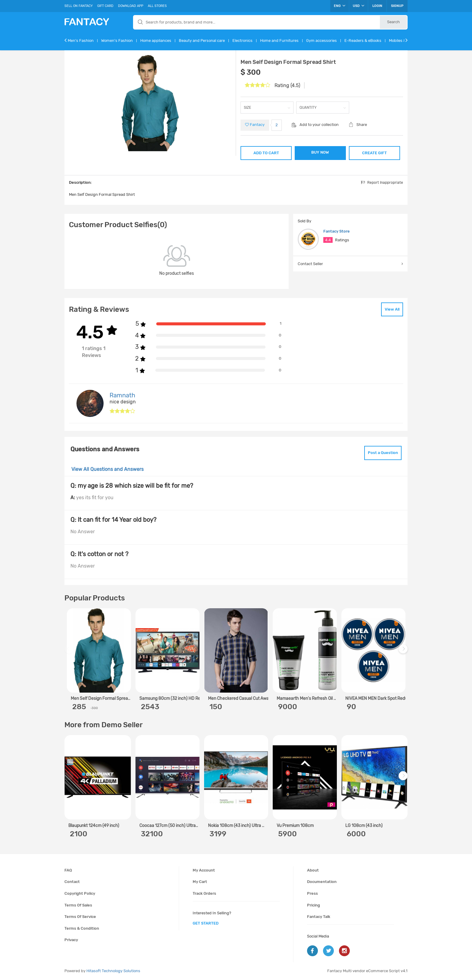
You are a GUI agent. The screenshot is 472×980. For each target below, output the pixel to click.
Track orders (204, 893)
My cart (200, 882)
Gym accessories (321, 41)
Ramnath (122, 395)
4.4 (328, 240)
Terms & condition (82, 928)
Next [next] (404, 652)
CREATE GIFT (374, 153)
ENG (340, 6)
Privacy (71, 940)
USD (359, 6)
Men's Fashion (81, 41)
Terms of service (80, 917)
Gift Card (105, 6)
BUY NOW (320, 152)
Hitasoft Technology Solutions (113, 971)
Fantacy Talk (319, 917)
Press (312, 893)
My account (204, 870)
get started (206, 923)
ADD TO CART (266, 153)
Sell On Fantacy (79, 6)
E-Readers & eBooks (363, 41)
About (313, 870)
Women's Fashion (117, 41)
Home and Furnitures (279, 41)
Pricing (314, 905)
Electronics (242, 41)
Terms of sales (78, 905)
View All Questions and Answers (107, 469)
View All (392, 309)
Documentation (322, 882)
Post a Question (383, 453)
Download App (131, 6)
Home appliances (156, 41)
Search (393, 22)
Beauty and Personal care (202, 41)
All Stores (157, 6)
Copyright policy (80, 893)
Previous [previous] (70, 652)
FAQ (68, 870)
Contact (72, 882)
